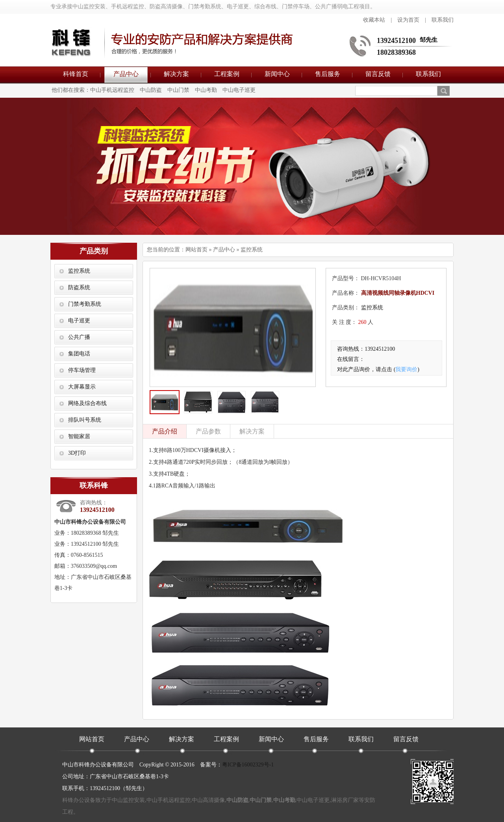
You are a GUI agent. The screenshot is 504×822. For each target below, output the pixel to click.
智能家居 (79, 436)
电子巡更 (79, 321)
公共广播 (79, 337)
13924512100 (396, 41)
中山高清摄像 (208, 800)
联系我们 (443, 20)
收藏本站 (374, 20)
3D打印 (77, 453)
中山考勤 (206, 90)
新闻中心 (277, 74)
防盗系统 (79, 287)
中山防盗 (151, 90)
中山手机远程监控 (112, 90)
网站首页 (196, 250)
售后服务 (328, 74)
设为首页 (408, 20)
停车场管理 (82, 370)
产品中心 (126, 74)
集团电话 (79, 354)
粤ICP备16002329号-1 (248, 765)
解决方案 (176, 74)
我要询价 (406, 369)
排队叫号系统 (85, 420)
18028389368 (396, 52)
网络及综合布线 (87, 403)
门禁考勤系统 (85, 304)
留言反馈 (378, 74)
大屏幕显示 (82, 387)
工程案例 (227, 74)
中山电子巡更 (239, 90)
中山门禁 (178, 90)
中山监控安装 (128, 800)
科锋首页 (76, 74)
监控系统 (79, 271)
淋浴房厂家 (345, 800)
